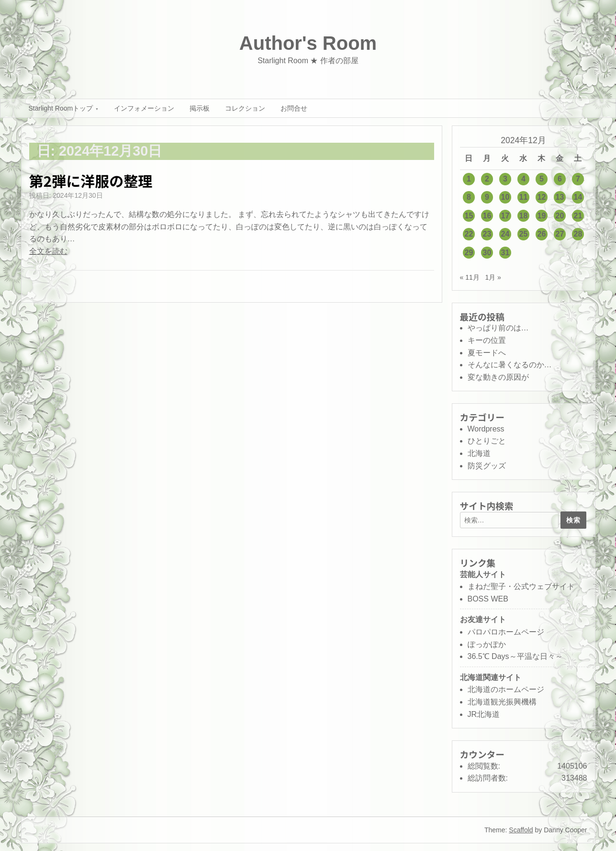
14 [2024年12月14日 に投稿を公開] (578, 197)
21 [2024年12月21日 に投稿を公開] (578, 216)
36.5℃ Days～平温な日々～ (515, 656)
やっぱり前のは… (498, 328)
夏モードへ (487, 353)
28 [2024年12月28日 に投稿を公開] (578, 234)
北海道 (479, 453)
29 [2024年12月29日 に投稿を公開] (469, 253)
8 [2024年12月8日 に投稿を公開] (469, 197)
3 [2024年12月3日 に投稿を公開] (505, 179)
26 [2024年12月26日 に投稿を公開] (542, 234)
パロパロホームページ (506, 632)
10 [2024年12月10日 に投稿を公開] (505, 197)
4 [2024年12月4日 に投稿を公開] (523, 179)
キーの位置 (487, 340)
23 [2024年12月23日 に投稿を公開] (487, 234)
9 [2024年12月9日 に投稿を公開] (487, 197)
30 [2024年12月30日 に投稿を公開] (487, 253)
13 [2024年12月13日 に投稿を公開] (560, 197)
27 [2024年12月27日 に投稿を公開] (560, 234)
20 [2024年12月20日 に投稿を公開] (560, 216)
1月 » (493, 277)
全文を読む (48, 251)
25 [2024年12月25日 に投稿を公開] (524, 234)
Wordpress (486, 429)
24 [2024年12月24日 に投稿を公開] (505, 234)
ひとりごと (487, 441)
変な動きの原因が (498, 377)
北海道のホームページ (506, 689)
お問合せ (294, 108)
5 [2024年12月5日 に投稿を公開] (542, 179)
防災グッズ (487, 466)
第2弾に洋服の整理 (91, 181)
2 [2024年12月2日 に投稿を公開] (487, 179)
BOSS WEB (488, 599)
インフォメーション (144, 108)
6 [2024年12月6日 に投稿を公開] (560, 179)
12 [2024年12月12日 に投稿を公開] (542, 197)
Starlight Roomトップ (61, 108)
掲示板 (200, 108)
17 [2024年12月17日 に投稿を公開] (505, 216)
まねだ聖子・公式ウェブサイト (521, 586)
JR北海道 (484, 714)
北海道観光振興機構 (502, 702)
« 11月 (470, 277)
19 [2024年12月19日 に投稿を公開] (542, 216)
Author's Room (308, 43)
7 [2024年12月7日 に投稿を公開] (578, 179)
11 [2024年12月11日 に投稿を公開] (524, 197)
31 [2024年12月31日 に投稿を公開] (505, 253)
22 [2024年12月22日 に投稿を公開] (469, 234)
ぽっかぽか (487, 644)
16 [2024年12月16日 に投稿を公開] (487, 216)
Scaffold (521, 830)
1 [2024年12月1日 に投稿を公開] (469, 179)
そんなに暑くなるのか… (510, 365)
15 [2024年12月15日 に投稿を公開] (469, 216)
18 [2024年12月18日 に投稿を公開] (524, 216)
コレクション (245, 108)
